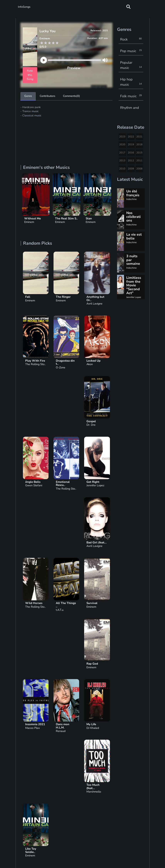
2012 (131, 161)
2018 (139, 145)
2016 (131, 153)
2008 (139, 169)
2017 (122, 153)
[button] (128, 7)
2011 (139, 161)
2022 (131, 137)
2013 (122, 161)
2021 (139, 137)
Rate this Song (30, 75)
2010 (122, 169)
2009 (131, 169)
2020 (122, 145)
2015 (139, 153)
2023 (122, 137)
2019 (131, 145)
